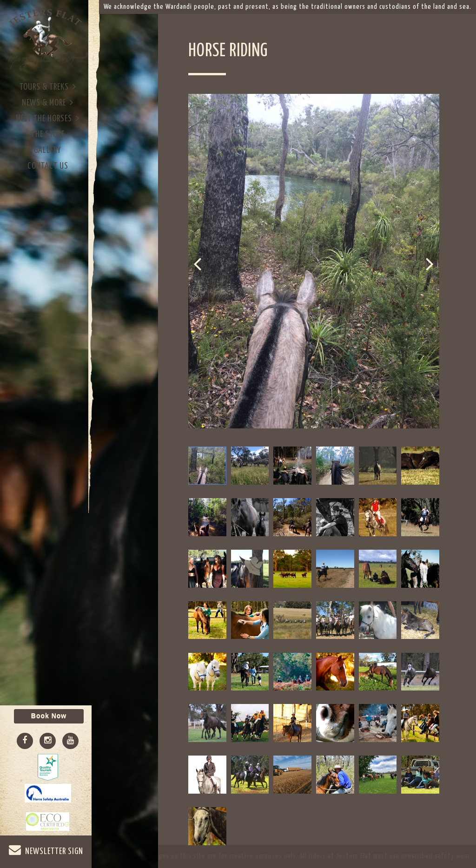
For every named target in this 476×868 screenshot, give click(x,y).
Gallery (48, 150)
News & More (48, 102)
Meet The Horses (48, 118)
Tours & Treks (48, 87)
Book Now (49, 716)
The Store (48, 135)
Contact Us (48, 166)
